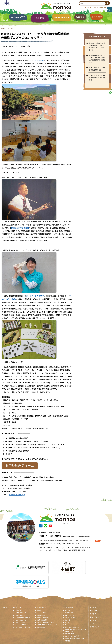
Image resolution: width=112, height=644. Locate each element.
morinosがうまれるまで (23, 600)
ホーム (3, 28)
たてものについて (21, 602)
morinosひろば (42, 595)
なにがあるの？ (41, 589)
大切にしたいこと (21, 597)
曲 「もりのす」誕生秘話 (23, 609)
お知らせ (93, 602)
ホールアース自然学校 (35, 296)
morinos (40, 593)
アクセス (93, 596)
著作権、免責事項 (37, 630)
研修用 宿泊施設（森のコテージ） (47, 607)
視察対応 (67, 623)
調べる (67, 604)
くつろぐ (67, 602)
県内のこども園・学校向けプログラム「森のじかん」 (76, 612)
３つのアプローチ (21, 595)
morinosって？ (19, 589)
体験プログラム (69, 597)
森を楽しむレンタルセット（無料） (75, 620)
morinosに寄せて (21, 607)
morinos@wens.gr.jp (17, 495)
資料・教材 (94, 593)
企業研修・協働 (69, 616)
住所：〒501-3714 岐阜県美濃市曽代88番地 (66, 541)
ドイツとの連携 (20, 604)
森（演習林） (41, 597)
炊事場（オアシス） (43, 600)
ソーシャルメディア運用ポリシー (55, 630)
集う (66, 607)
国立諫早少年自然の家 (20, 228)
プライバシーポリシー (74, 630)
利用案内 (93, 589)
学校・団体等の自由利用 (72, 609)
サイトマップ (94, 609)
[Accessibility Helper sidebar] (109, 9)
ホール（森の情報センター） (46, 604)
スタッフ (18, 593)
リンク (92, 606)
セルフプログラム (70, 600)
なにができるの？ (69, 589)
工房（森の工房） (43, 602)
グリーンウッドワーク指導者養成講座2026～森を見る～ (97, 78)
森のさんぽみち (42, 609)
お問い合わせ (94, 599)
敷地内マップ (69, 595)
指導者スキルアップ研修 (72, 618)
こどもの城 (39, 60)
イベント (9, 28)
